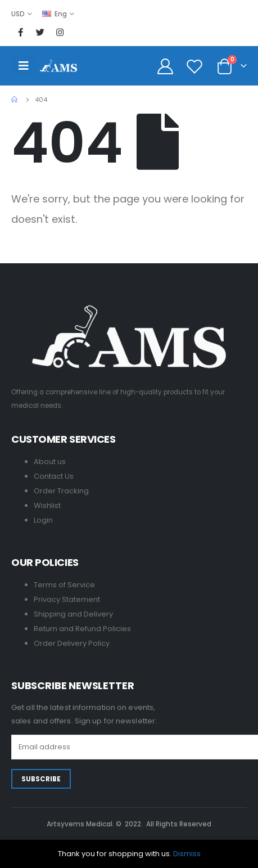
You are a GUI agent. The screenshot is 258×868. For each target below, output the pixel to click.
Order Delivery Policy (72, 643)
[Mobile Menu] (24, 66)
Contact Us (54, 476)
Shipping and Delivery (73, 614)
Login (43, 520)
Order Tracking (61, 491)
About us (50, 462)
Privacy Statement (67, 599)
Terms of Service (64, 585)
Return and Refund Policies (82, 629)
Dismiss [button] (187, 854)
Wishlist (47, 505)
